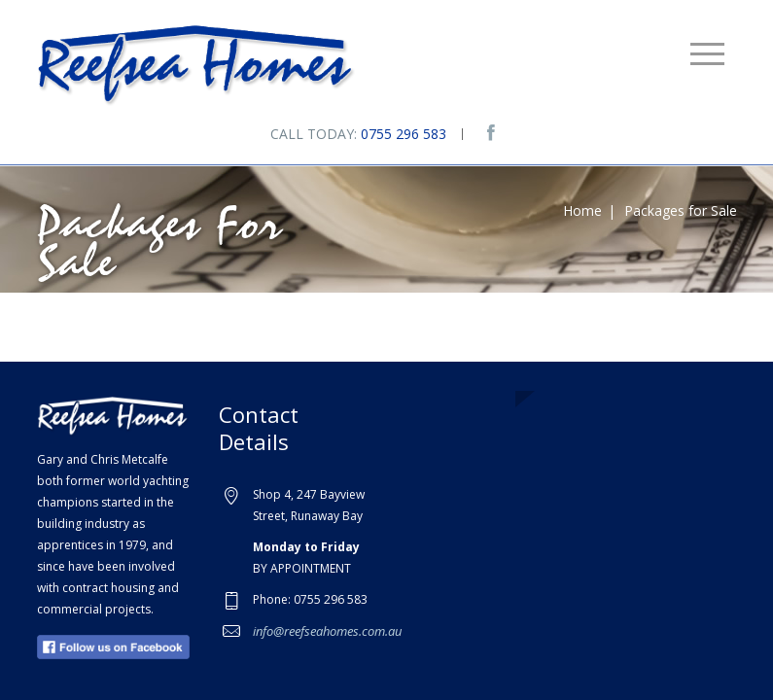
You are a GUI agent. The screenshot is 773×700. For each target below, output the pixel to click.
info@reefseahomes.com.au (327, 631)
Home (582, 210)
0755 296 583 (404, 134)
